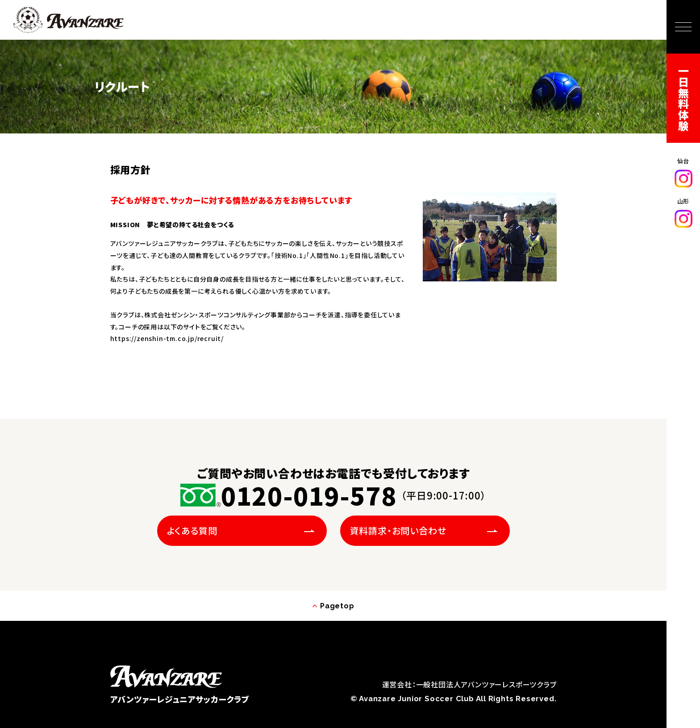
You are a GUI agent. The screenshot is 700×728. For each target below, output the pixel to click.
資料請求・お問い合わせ (398, 530)
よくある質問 (192, 530)
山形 (683, 212)
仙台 (683, 172)
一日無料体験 (684, 98)
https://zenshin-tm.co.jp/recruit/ (167, 338)
